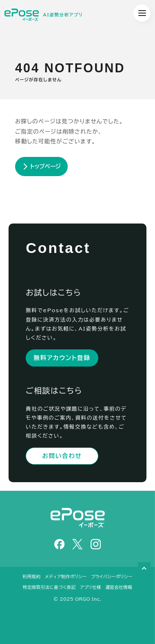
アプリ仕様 (91, 587)
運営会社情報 (119, 587)
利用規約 (32, 577)
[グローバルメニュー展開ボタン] (142, 13)
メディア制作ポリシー (66, 577)
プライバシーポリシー (112, 577)
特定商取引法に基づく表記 (49, 587)
